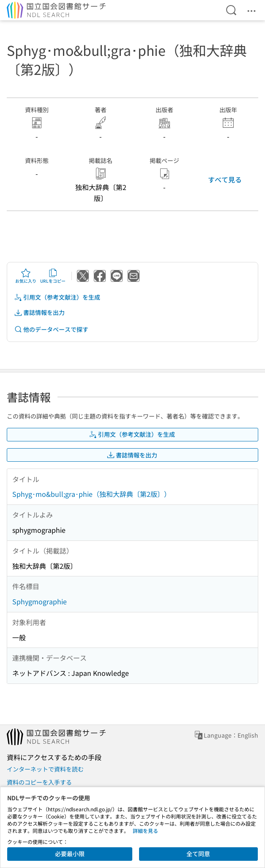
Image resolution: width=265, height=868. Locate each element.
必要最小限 (70, 854)
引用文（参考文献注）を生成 (57, 297)
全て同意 (198, 854)
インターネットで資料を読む (45, 769)
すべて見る (225, 179)
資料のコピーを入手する (39, 782)
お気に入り (26, 276)
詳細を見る (145, 831)
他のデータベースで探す (51, 329)
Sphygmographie (40, 601)
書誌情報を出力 (39, 313)
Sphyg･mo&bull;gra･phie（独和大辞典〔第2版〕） (92, 494)
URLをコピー (53, 276)
